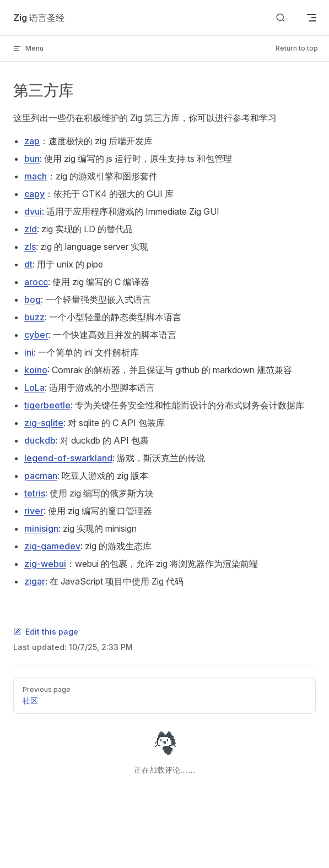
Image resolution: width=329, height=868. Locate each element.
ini (29, 352)
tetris (35, 493)
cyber (36, 335)
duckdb (40, 440)
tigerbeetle (47, 405)
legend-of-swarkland (68, 458)
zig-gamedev (52, 546)
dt (28, 264)
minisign (41, 528)
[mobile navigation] (311, 18)
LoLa (34, 387)
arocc (36, 282)
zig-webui (45, 564)
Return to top (297, 48)
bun (32, 159)
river (34, 511)
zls (30, 247)
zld (31, 229)
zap (32, 141)
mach (36, 176)
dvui (33, 211)
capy (34, 194)
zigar (35, 581)
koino (36, 370)
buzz (34, 317)
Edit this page (46, 632)
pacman (41, 476)
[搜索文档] (281, 18)
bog (33, 299)
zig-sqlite (44, 423)
